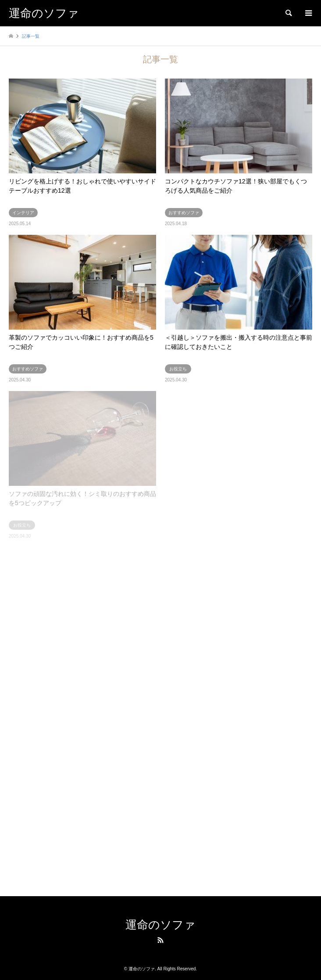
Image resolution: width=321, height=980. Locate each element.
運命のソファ (160, 925)
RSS (160, 940)
